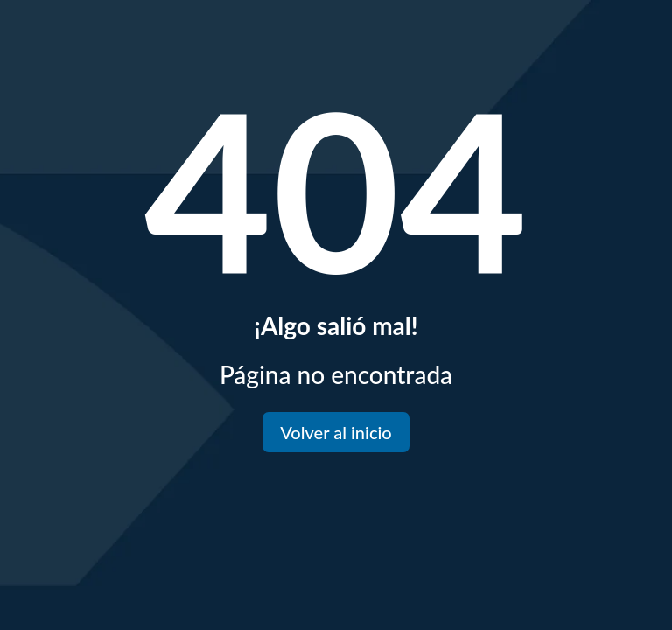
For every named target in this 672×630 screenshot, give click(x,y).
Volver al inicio (336, 432)
